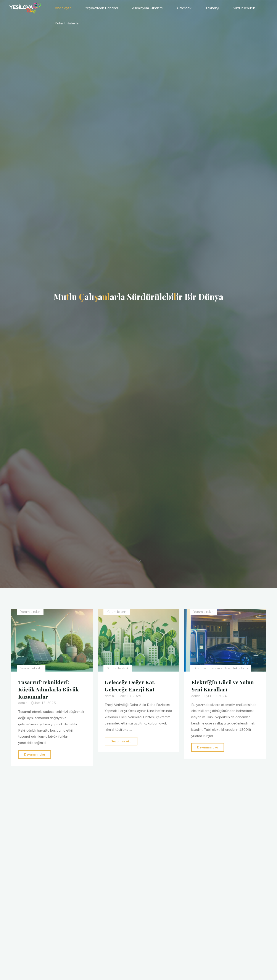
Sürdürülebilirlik (32, 668)
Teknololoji (241, 668)
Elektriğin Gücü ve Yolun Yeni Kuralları (225, 685)
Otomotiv (201, 668)
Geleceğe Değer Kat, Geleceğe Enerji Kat (132, 685)
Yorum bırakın (31, 612)
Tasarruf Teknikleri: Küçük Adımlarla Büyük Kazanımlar (50, 689)
